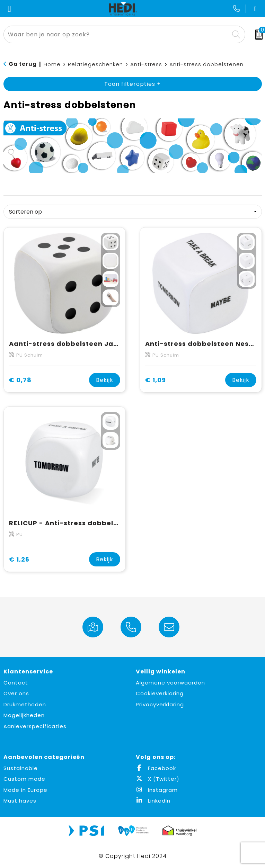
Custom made (24, 779)
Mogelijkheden (24, 715)
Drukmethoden (25, 704)
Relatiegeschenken (95, 64)
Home (52, 64)
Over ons (16, 693)
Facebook (156, 768)
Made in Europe (25, 790)
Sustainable (21, 768)
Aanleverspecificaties (35, 726)
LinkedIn (153, 801)
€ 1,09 (156, 380)
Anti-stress (146, 64)
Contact (16, 683)
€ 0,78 (20, 380)
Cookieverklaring (160, 693)
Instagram (157, 790)
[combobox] (116, 34)
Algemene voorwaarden (170, 683)
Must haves (20, 801)
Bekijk (105, 380)
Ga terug (23, 64)
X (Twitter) (158, 779)
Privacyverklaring (160, 704)
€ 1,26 (19, 559)
